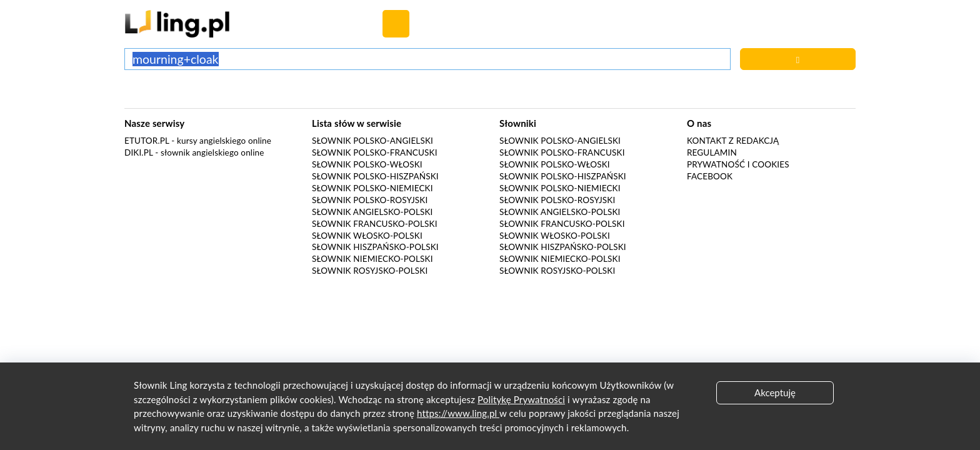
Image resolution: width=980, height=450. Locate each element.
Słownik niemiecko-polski (372, 259)
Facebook (710, 176)
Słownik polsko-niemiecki (372, 188)
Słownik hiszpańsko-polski (375, 247)
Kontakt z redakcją (733, 141)
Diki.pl (139, 152)
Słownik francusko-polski (375, 224)
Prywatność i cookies (738, 164)
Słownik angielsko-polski (372, 212)
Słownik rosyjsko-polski (370, 271)
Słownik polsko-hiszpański (375, 176)
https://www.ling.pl (458, 413)
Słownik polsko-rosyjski (370, 200)
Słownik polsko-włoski (367, 164)
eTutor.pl (147, 141)
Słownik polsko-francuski (375, 152)
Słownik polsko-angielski (372, 141)
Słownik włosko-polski (367, 236)
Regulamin (712, 152)
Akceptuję (775, 392)
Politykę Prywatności (521, 399)
